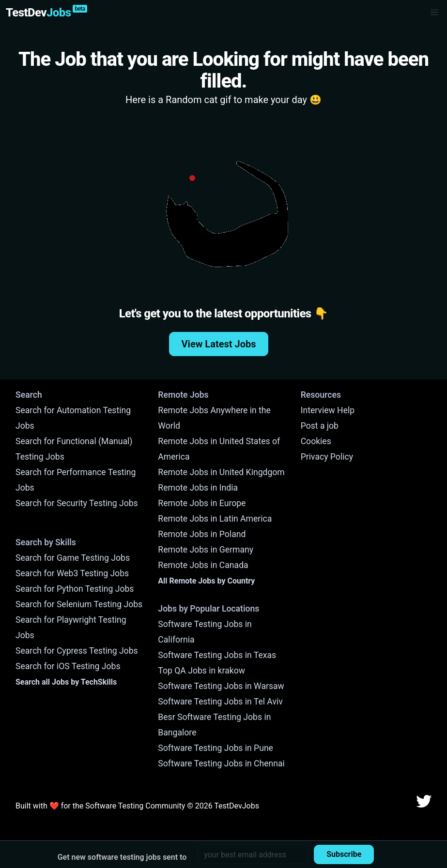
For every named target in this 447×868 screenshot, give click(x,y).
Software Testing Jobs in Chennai (221, 763)
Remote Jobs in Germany (206, 550)
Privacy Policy (327, 457)
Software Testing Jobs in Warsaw (221, 686)
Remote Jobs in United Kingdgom (221, 472)
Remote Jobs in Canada (203, 565)
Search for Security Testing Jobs (77, 503)
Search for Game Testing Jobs (73, 558)
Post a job (320, 426)
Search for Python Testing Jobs (75, 589)
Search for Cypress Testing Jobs (77, 651)
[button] (434, 13)
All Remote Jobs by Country (206, 581)
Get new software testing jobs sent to (122, 857)
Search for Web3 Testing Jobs (72, 573)
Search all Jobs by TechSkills (66, 682)
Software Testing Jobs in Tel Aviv (220, 702)
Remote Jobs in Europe (202, 503)
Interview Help (328, 410)
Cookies (316, 441)
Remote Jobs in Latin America (215, 519)
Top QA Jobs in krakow (201, 671)
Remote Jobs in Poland (202, 534)
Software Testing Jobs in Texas (217, 655)
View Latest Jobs (219, 344)
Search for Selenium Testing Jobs (79, 604)
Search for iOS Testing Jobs (68, 666)
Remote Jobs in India (198, 488)
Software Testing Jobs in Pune (216, 748)
